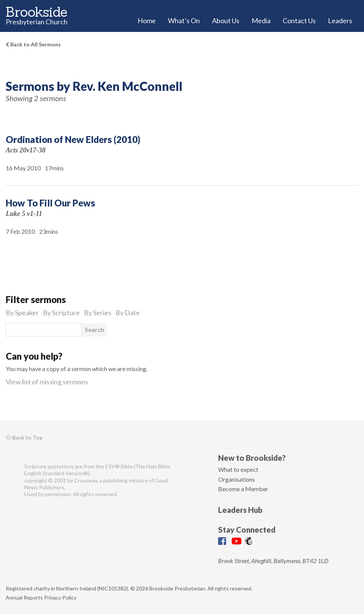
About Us (226, 21)
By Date (128, 313)
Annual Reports (24, 597)
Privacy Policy (60, 597)
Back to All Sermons (33, 44)
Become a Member (243, 489)
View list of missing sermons (47, 382)
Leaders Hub (240, 510)
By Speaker (22, 313)
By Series (98, 313)
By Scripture (61, 313)
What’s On (184, 21)
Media (261, 21)
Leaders (340, 21)
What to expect (238, 469)
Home (147, 21)
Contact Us (299, 21)
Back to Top (24, 437)
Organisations (237, 479)
